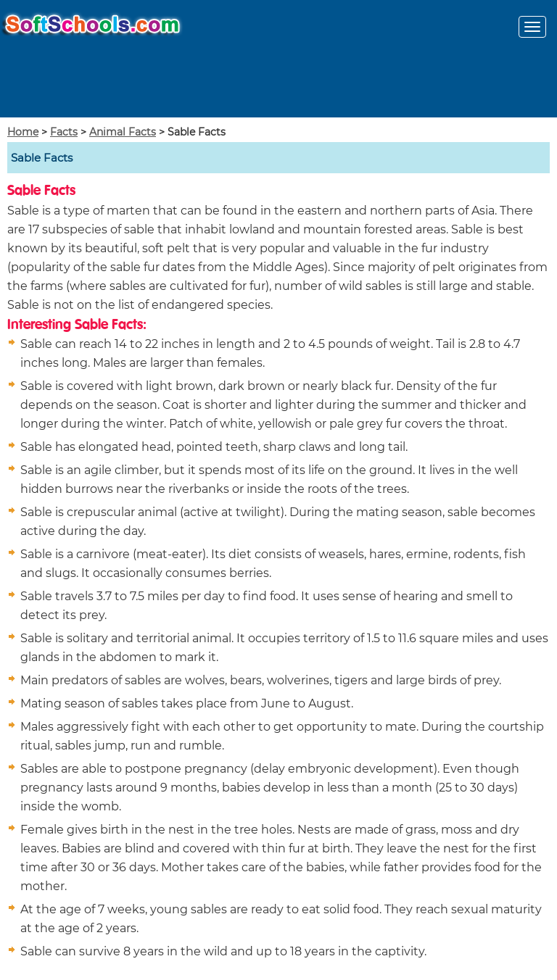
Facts (64, 132)
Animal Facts (123, 132)
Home (23, 132)
